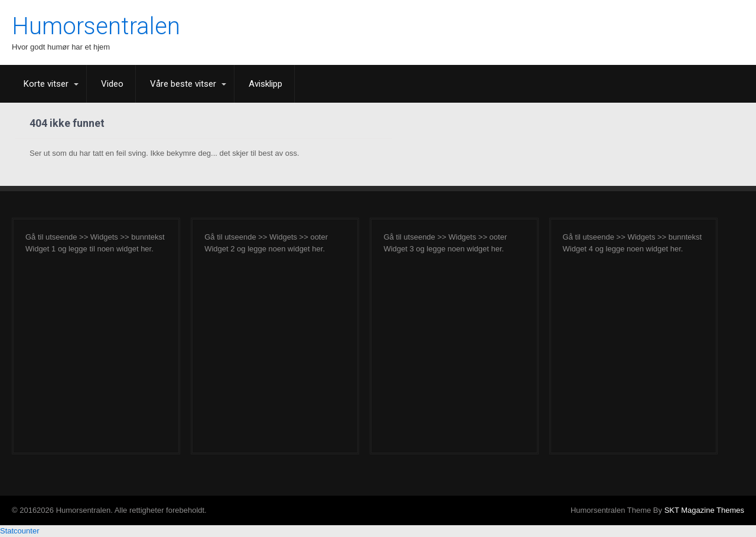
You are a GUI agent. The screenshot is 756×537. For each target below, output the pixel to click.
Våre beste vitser (183, 84)
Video (112, 84)
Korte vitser (46, 84)
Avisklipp (265, 84)
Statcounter (20, 531)
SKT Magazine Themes (704, 510)
